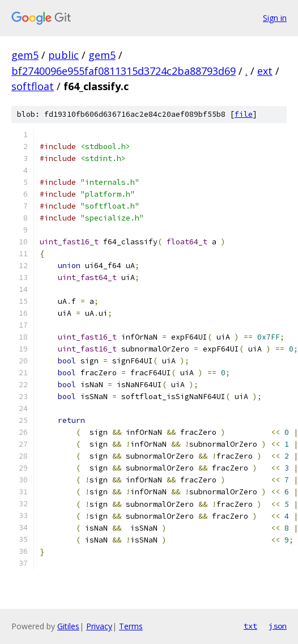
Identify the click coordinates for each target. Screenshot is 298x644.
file (244, 114)
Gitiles (68, 626)
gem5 (25, 55)
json (278, 626)
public (63, 55)
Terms (131, 626)
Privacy (99, 626)
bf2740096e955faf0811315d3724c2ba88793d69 (124, 71)
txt (250, 626)
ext (265, 71)
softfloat (33, 86)
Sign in (275, 18)
